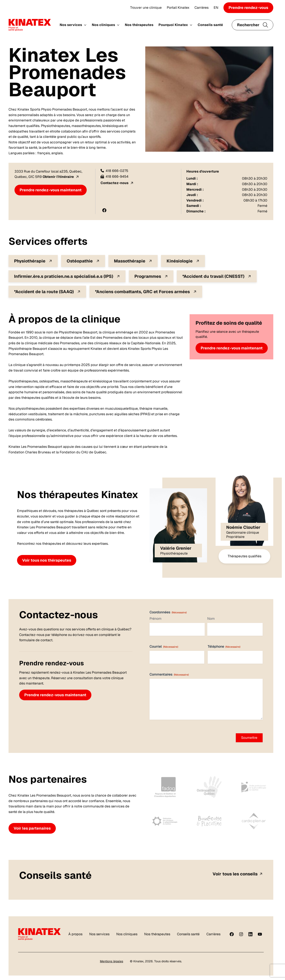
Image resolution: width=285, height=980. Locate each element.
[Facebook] (232, 934)
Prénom (155, 619)
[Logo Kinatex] (30, 25)
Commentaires (169, 674)
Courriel (164, 646)
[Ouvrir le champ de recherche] (253, 25)
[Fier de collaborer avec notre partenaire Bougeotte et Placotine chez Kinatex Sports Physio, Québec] (209, 821)
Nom (211, 619)
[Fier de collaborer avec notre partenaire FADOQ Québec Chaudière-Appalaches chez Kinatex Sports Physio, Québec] (165, 787)
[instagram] (241, 934)
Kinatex (138, 961)
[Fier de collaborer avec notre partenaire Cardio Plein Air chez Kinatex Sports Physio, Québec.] (254, 821)
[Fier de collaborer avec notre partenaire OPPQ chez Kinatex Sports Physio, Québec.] (254, 787)
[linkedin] (250, 934)
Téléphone (224, 646)
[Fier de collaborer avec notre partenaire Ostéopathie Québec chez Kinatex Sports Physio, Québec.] (209, 787)
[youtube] (260, 934)
